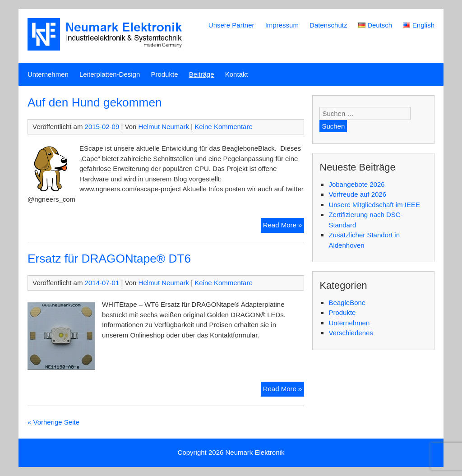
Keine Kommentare (223, 127)
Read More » (284, 226)
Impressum (282, 25)
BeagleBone (347, 303)
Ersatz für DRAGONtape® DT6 (109, 259)
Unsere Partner (231, 25)
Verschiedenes (351, 333)
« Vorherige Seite (53, 422)
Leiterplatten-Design (110, 74)
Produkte (164, 74)
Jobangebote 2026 (356, 184)
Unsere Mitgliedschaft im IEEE (374, 205)
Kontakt (237, 74)
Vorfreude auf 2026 (357, 194)
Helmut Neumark (164, 127)
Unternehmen (48, 74)
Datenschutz (328, 25)
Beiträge (202, 74)
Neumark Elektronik (255, 452)
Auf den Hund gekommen (95, 102)
